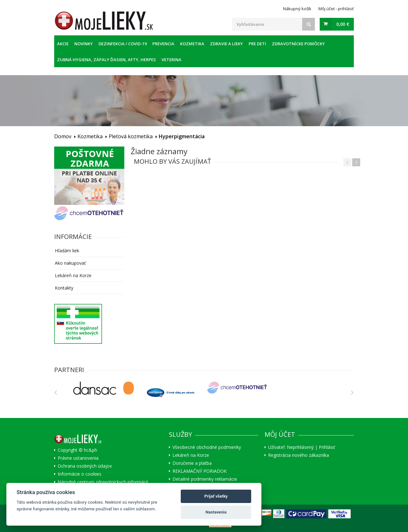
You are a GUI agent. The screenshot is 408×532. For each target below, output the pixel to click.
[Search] (309, 24)
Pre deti (257, 44)
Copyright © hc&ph (77, 450)
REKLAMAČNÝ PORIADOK (200, 471)
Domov (63, 136)
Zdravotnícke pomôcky (298, 44)
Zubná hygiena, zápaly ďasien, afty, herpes (106, 60)
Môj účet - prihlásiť (336, 9)
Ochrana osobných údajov (85, 466)
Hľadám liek (67, 251)
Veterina (171, 60)
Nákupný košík (297, 9)
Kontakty (64, 288)
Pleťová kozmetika (131, 136)
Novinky (84, 44)
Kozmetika (192, 44)
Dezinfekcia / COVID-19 (123, 44)
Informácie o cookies (80, 474)
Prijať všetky (216, 496)
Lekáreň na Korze (73, 275)
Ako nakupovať (70, 263)
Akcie (63, 44)
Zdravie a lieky (226, 44)
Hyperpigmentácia (182, 136)
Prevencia (163, 44)
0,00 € (343, 24)
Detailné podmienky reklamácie (205, 479)
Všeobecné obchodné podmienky (207, 447)
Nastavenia (216, 512)
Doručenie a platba (192, 463)
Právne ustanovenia (78, 458)
